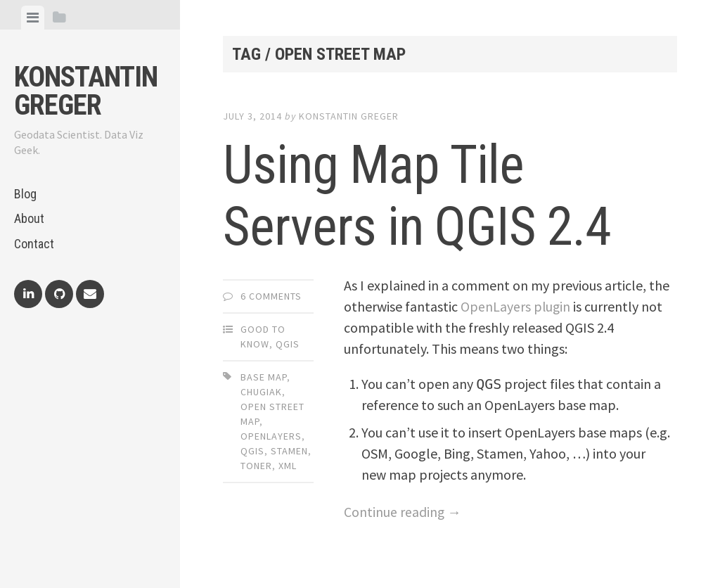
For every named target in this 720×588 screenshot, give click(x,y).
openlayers (271, 436)
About (29, 218)
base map (264, 377)
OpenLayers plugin (516, 306)
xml (288, 466)
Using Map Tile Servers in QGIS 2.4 (427, 195)
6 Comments (271, 296)
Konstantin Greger (86, 91)
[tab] (33, 18)
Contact (34, 244)
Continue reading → (403, 512)
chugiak (261, 392)
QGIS (288, 344)
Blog (25, 194)
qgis (252, 451)
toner (256, 466)
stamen (289, 451)
